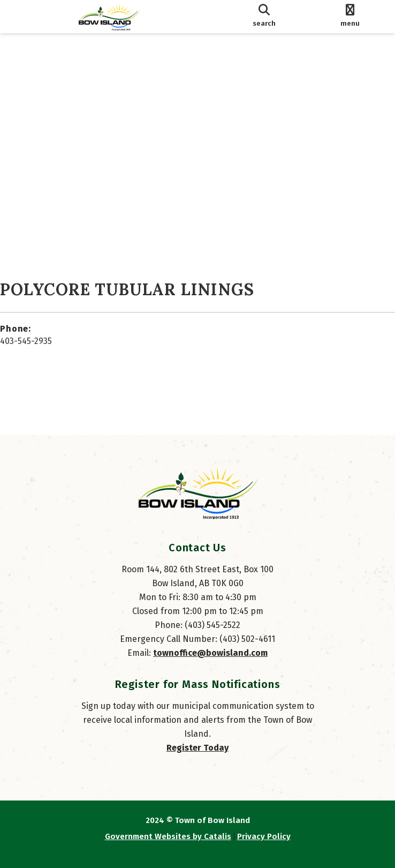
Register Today (197, 748)
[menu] (350, 17)
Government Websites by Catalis (168, 836)
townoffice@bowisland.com (210, 653)
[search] (264, 17)
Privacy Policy (264, 836)
